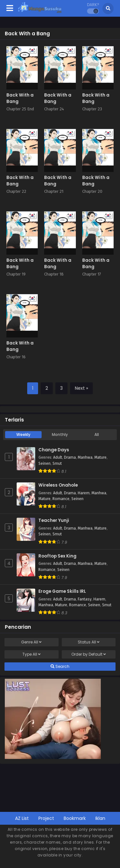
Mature (100, 457)
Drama (70, 457)
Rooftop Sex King (57, 556)
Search (60, 667)
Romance (61, 499)
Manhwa (85, 457)
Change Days (54, 450)
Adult (58, 457)
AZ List (22, 818)
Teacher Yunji (54, 521)
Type (32, 654)
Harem (84, 493)
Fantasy (85, 599)
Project (46, 818)
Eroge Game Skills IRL (62, 591)
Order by (89, 654)
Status (89, 642)
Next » (81, 388)
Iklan (100, 818)
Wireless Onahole (58, 485)
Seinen (44, 464)
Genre (31, 642)
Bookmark (75, 818)
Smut (57, 464)
